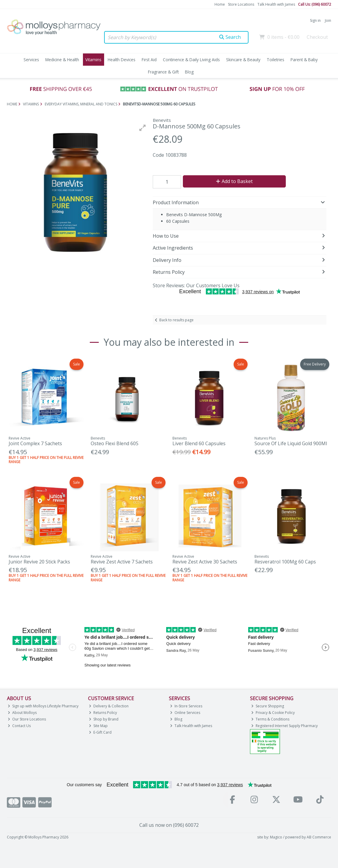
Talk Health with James (276, 4)
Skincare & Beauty (243, 60)
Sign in (315, 20)
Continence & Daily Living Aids (191, 60)
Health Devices (122, 60)
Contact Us (19, 726)
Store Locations (241, 4)
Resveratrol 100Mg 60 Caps (285, 562)
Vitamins (93, 60)
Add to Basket (234, 181)
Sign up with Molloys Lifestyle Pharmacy (43, 706)
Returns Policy (103, 713)
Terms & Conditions (270, 719)
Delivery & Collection (109, 706)
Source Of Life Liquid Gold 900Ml (291, 443)
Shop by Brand (104, 719)
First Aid (149, 60)
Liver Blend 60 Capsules (199, 443)
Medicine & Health (62, 60)
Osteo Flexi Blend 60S (115, 443)
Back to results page (176, 320)
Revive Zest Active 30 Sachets (205, 562)
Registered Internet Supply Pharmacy (284, 726)
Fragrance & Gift (163, 72)
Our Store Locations (27, 719)
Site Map (98, 726)
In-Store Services (186, 706)
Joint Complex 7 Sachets (35, 443)
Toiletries (276, 60)
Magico (276, 837)
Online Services (185, 713)
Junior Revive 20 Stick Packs (39, 562)
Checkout (317, 37)
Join (328, 20)
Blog (189, 72)
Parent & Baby (304, 60)
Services (31, 60)
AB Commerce (319, 837)
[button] (143, 128)
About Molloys (22, 713)
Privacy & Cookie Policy (273, 713)
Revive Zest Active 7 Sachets (122, 562)
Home (220, 4)
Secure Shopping (268, 706)
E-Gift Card (100, 732)
